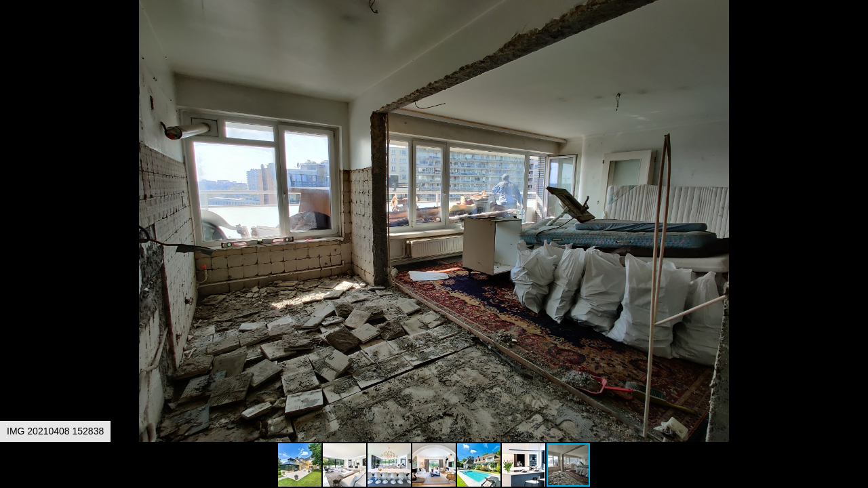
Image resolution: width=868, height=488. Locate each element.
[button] (856, 35)
